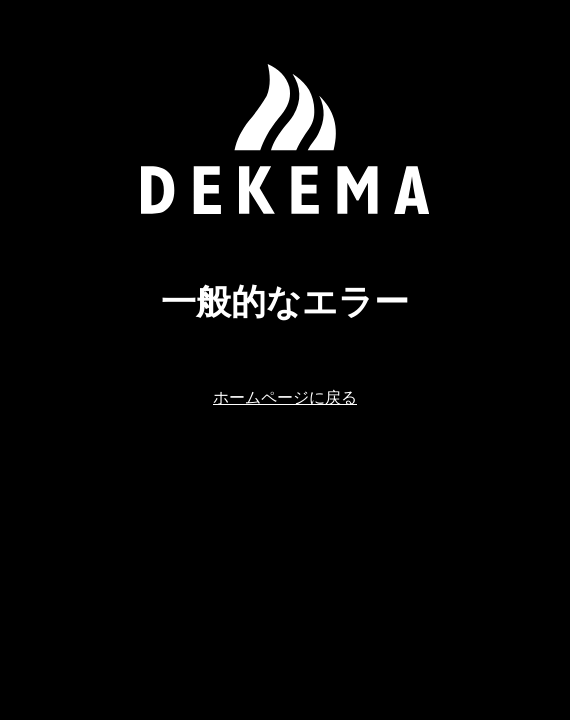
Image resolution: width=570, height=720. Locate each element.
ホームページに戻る (285, 397)
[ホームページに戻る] (285, 139)
